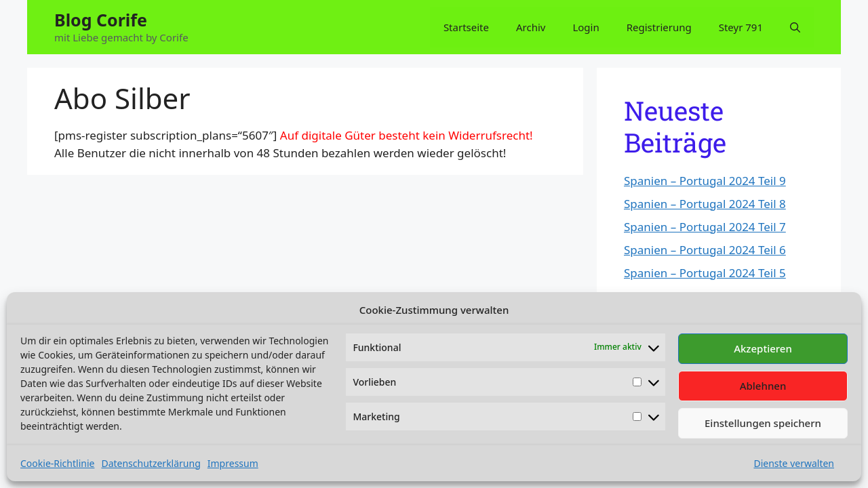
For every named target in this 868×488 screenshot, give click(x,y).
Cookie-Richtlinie (57, 463)
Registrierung (659, 27)
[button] (795, 27)
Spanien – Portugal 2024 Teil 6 (705, 250)
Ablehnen (763, 386)
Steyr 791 (741, 27)
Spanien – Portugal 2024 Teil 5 (705, 273)
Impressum (233, 463)
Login (586, 27)
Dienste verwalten (794, 463)
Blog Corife (101, 20)
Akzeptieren (763, 348)
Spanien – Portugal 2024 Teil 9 (705, 181)
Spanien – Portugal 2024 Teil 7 (705, 227)
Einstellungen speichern (763, 423)
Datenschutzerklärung (151, 463)
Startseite (466, 27)
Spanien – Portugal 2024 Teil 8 (705, 204)
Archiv (531, 27)
